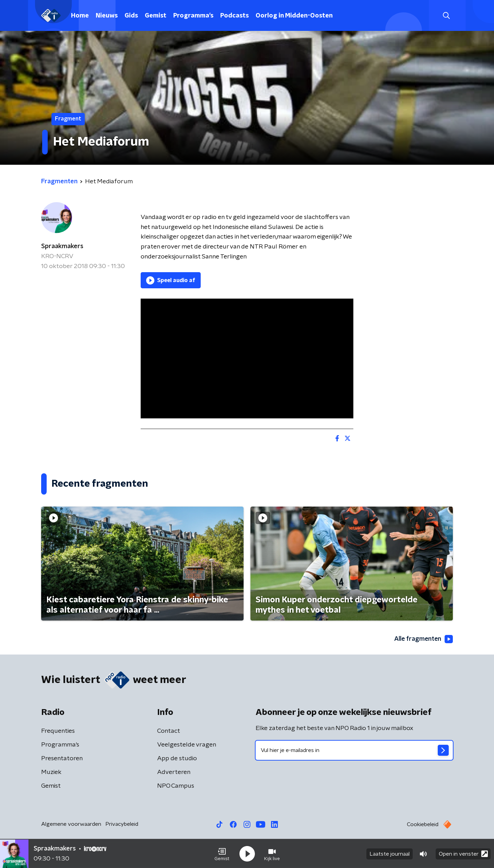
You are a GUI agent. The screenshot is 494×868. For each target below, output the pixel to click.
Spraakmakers (62, 246)
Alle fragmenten (423, 639)
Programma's (193, 16)
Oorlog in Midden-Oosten (294, 16)
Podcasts (234, 16)
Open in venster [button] (463, 853)
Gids (131, 16)
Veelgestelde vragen (187, 745)
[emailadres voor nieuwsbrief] (354, 751)
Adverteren (174, 773)
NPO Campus (176, 786)
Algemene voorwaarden (71, 824)
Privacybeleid (122, 824)
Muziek (51, 773)
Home (80, 16)
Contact (169, 731)
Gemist (156, 16)
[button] (222, 854)
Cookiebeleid (423, 825)
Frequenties (58, 731)
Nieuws (107, 16)
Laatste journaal (390, 854)
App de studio (177, 759)
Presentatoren (62, 759)
